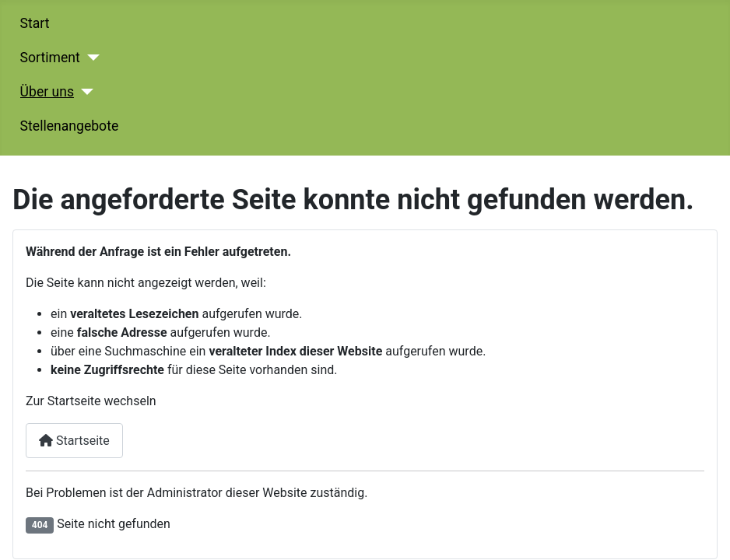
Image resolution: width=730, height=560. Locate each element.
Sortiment (50, 58)
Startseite (74, 441)
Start (35, 23)
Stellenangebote (70, 126)
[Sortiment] (90, 58)
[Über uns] (84, 92)
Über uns (47, 92)
